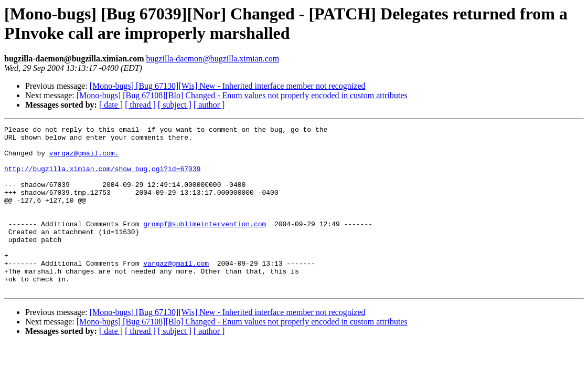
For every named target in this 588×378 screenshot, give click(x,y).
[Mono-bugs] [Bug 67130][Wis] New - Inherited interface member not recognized (228, 86)
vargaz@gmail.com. (84, 159)
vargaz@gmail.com (176, 291)
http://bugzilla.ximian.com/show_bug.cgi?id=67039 (102, 178)
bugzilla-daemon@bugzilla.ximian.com (212, 59)
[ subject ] (175, 105)
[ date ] (111, 105)
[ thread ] (140, 105)
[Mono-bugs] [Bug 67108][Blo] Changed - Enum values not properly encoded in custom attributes (242, 95)
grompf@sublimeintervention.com (205, 244)
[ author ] (209, 105)
